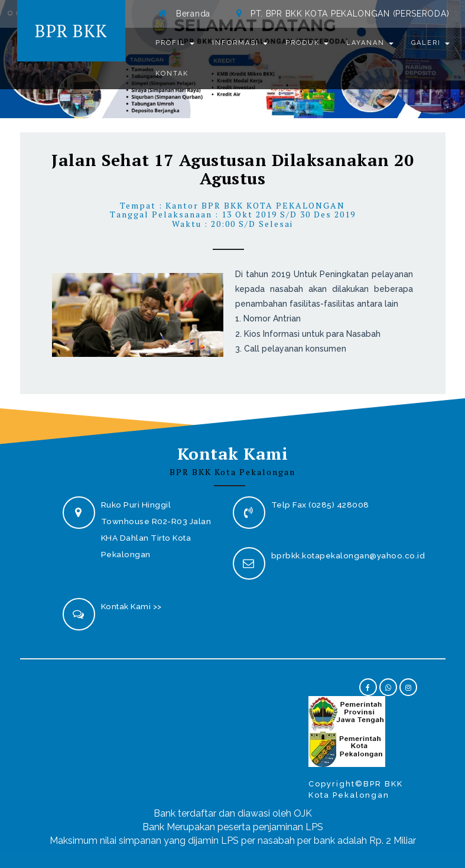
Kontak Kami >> (131, 606)
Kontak (172, 74)
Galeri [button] (430, 43)
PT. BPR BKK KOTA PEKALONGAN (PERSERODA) (350, 14)
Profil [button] (175, 43)
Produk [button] (307, 43)
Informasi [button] (240, 43)
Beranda (193, 14)
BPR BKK (71, 31)
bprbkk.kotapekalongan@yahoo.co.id (348, 555)
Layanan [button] (370, 43)
